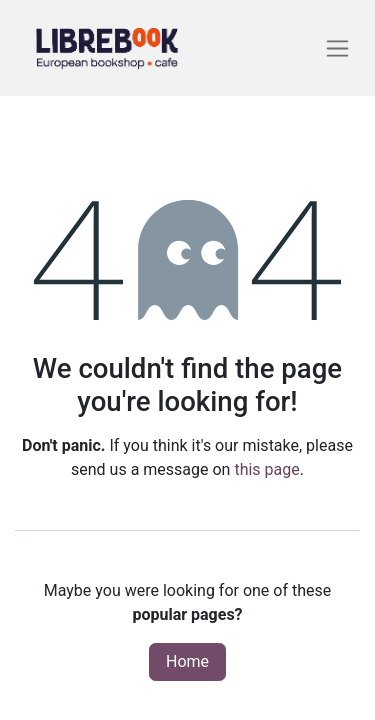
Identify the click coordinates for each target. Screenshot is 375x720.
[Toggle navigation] (337, 48)
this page (266, 469)
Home (187, 661)
